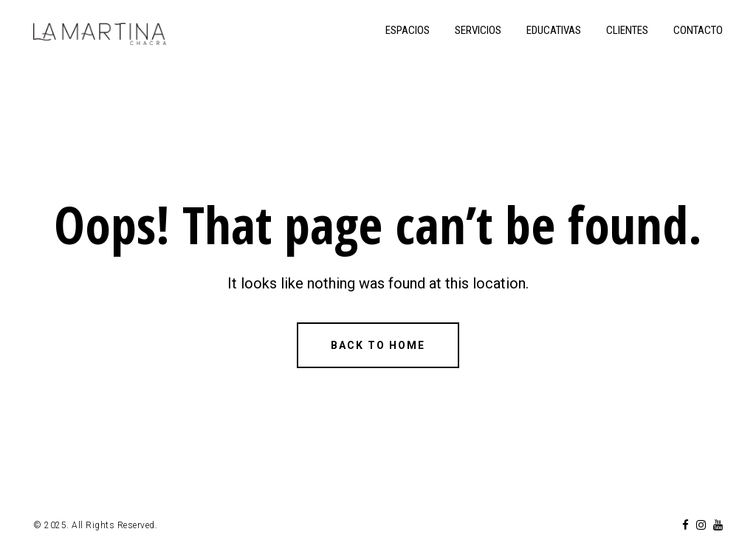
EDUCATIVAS (554, 30)
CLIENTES (627, 30)
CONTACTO (698, 30)
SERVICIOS (478, 30)
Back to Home (378, 345)
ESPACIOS (408, 30)
